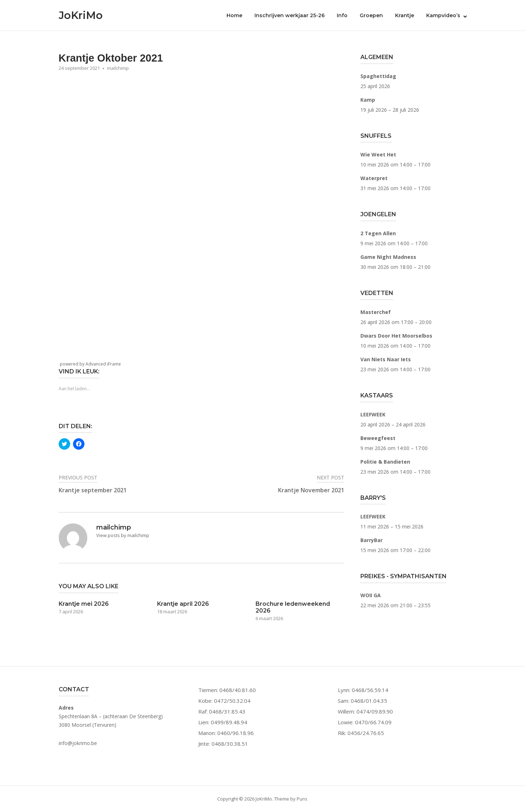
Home (234, 15)
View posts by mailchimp (123, 535)
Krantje (405, 15)
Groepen (371, 15)
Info (342, 15)
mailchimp (118, 68)
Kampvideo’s (443, 15)
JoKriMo (81, 15)
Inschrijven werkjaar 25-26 (290, 15)
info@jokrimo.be (78, 743)
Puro (302, 799)
